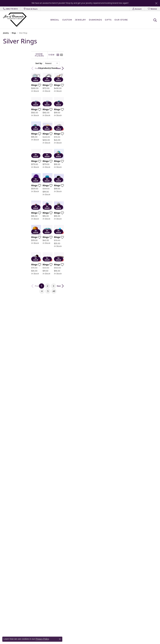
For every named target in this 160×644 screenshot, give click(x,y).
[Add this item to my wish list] (76, 113)
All (114, 495)
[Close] (156, 3)
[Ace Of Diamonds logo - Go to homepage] (15, 20)
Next (152, 68)
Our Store (121, 20)
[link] (10, 9)
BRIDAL (55, 20)
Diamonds (95, 20)
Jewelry (80, 20)
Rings (14, 33)
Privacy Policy (42, 639)
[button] (137, 9)
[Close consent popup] (60, 639)
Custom (67, 20)
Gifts (108, 20)
